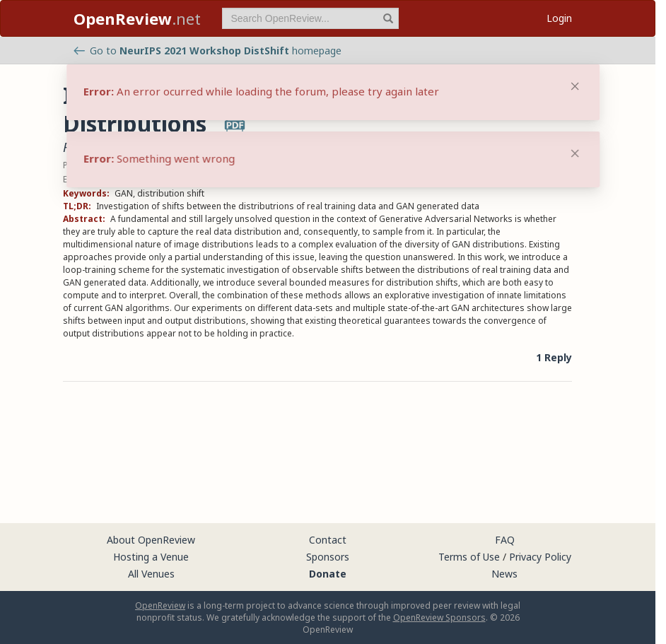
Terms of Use (469, 557)
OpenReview (160, 605)
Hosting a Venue (151, 557)
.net (137, 18)
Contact (328, 540)
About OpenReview (151, 540)
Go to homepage (208, 51)
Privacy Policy (540, 557)
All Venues (151, 574)
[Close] (575, 153)
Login (559, 18)
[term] (310, 18)
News (504, 574)
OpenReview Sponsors (439, 617)
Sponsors (328, 557)
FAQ (505, 540)
